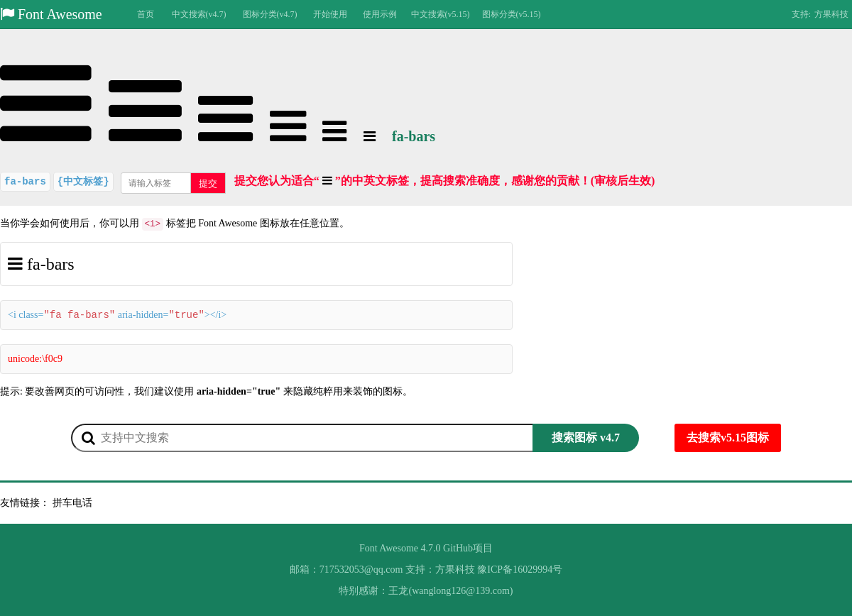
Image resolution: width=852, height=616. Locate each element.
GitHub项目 (468, 548)
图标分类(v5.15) (512, 14)
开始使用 (330, 14)
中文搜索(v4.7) (199, 14)
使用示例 (380, 14)
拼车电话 (72, 503)
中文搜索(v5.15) (441, 14)
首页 (146, 14)
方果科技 (831, 14)
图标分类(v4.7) (270, 14)
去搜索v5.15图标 (728, 438)
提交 (208, 183)
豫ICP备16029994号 (520, 570)
